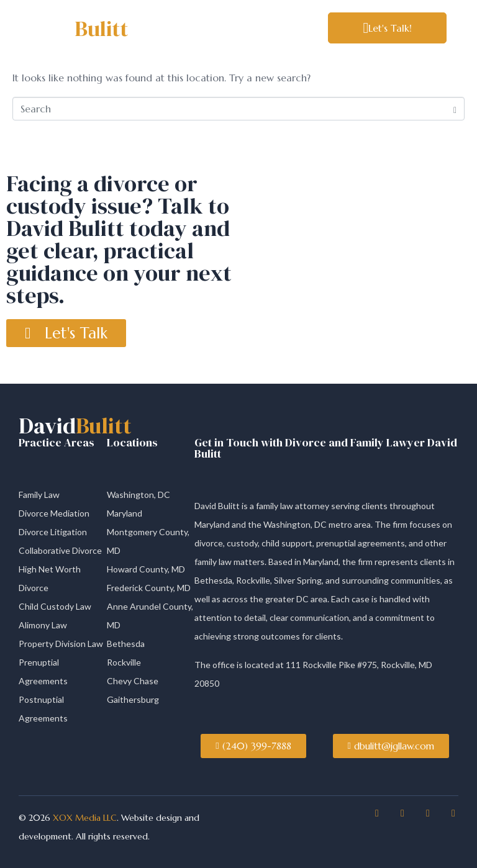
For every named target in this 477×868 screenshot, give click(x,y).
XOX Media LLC (84, 818)
